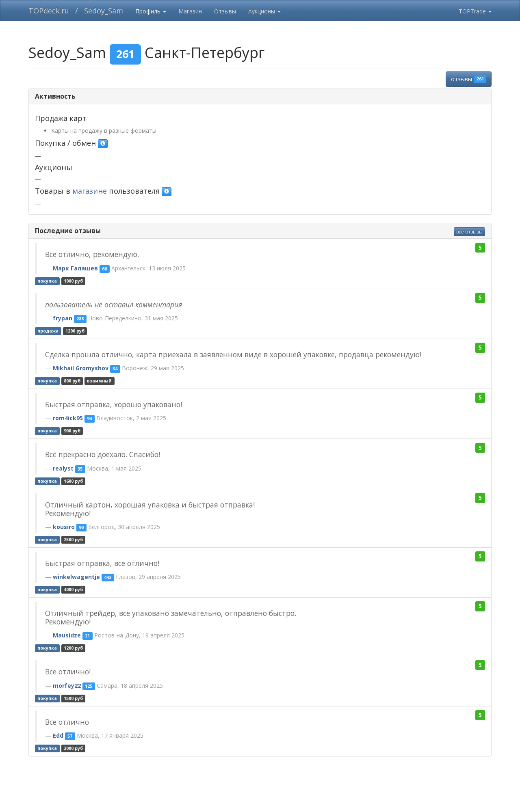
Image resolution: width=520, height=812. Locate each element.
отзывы (469, 79)
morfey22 (67, 686)
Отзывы (225, 11)
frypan (63, 318)
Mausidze (67, 635)
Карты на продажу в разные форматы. (104, 131)
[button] (103, 144)
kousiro (64, 527)
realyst (63, 468)
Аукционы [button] (264, 11)
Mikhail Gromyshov (81, 368)
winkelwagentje (76, 577)
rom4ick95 (68, 418)
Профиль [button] (151, 11)
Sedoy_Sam (104, 11)
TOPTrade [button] (475, 11)
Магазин (190, 11)
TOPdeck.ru (49, 11)
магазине (90, 191)
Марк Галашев (75, 268)
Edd (58, 735)
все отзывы (469, 232)
